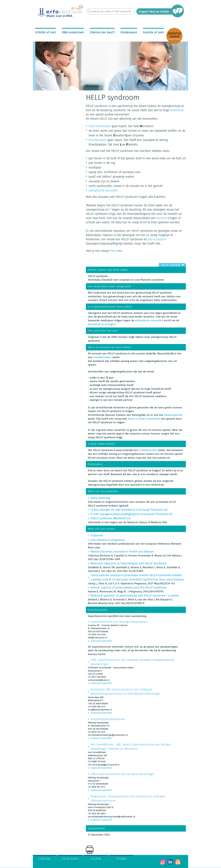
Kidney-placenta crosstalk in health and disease (122, 552)
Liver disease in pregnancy (108, 540)
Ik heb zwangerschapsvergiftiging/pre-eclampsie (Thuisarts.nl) (131, 514)
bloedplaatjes (98, 140)
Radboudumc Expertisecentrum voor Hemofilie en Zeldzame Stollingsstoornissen (128, 799)
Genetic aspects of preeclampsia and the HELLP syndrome (128, 588)
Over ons (45, 859)
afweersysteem (173, 415)
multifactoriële (102, 357)
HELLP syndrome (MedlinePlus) (111, 518)
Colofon (96, 859)
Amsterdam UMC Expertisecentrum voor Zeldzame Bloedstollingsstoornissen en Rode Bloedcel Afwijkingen (125, 692)
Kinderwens (129, 32)
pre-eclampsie (157, 239)
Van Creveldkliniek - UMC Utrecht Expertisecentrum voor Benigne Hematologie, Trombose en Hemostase (131, 747)
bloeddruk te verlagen (102, 324)
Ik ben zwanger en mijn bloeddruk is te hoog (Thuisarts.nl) (129, 510)
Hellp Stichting (100, 498)
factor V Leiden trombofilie (144, 419)
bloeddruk (177, 110)
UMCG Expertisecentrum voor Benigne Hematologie (122, 774)
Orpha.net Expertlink (101, 641)
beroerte (162, 218)
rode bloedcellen (100, 126)
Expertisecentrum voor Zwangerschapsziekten (119, 622)
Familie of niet (153, 32)
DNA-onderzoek (73, 32)
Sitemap (121, 859)
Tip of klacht (70, 859)
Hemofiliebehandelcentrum (107, 719)
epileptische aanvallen (103, 190)
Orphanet (97, 535)
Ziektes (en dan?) (102, 32)
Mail (113, 251)
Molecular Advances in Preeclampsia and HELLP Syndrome (129, 563)
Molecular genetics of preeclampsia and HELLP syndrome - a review (135, 596)
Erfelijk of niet (46, 32)
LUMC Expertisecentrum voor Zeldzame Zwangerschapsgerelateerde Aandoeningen (132, 662)
